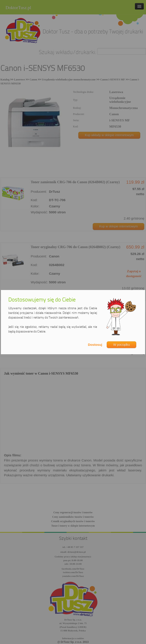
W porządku (121, 345)
